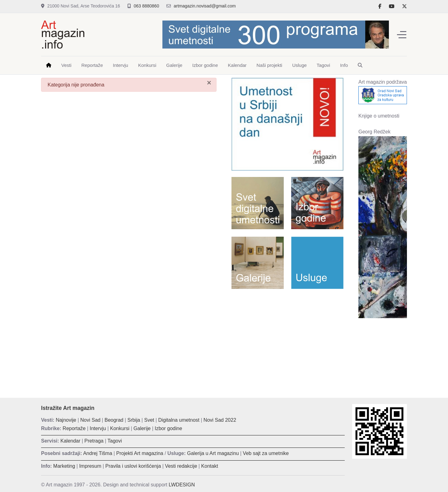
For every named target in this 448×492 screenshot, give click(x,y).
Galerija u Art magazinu (213, 453)
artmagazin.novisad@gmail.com (205, 6)
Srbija (134, 420)
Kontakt (210, 466)
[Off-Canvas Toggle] (402, 35)
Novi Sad (90, 420)
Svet (149, 420)
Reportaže (74, 428)
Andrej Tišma (98, 453)
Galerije (142, 428)
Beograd (114, 420)
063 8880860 (147, 6)
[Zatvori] (209, 83)
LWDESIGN (182, 485)
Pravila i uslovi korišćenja (133, 466)
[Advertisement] (287, 339)
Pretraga (94, 441)
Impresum (90, 466)
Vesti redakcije (181, 466)
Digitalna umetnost (179, 420)
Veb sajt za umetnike (266, 453)
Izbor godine (168, 428)
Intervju (98, 428)
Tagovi (115, 441)
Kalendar (70, 441)
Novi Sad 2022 (220, 420)
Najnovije (66, 420)
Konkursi (120, 428)
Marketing (64, 466)
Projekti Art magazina (140, 453)
